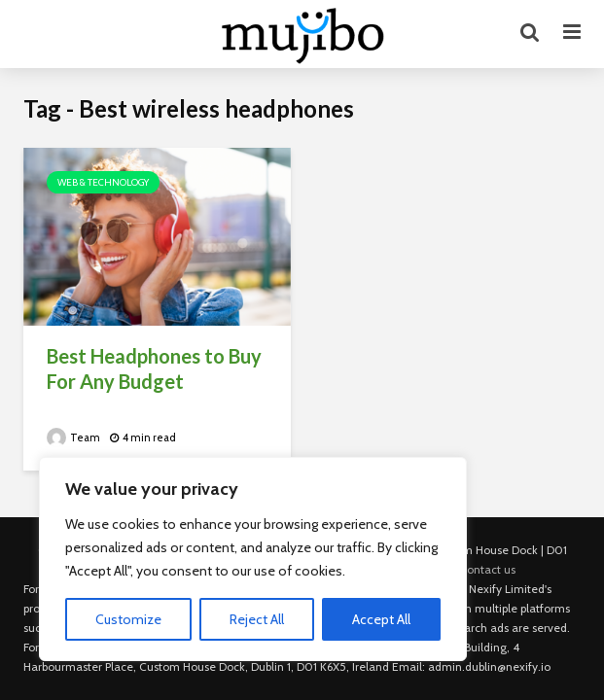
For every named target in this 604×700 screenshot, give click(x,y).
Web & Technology (103, 182)
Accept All (381, 619)
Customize (128, 619)
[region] (253, 559)
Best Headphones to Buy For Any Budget (154, 368)
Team (73, 437)
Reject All (257, 619)
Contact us (487, 569)
